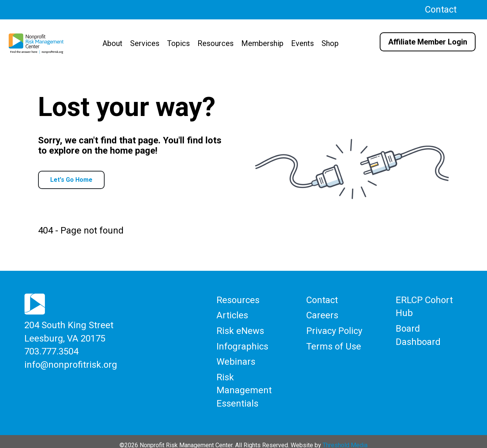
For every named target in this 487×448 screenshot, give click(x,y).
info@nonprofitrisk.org (71, 362)
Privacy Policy (334, 330)
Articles (232, 316)
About (112, 43)
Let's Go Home (71, 180)
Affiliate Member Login (428, 42)
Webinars (236, 358)
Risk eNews (240, 330)
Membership (262, 43)
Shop (330, 43)
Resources (216, 43)
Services (145, 43)
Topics (178, 43)
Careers (322, 316)
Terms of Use (334, 344)
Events (302, 43)
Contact (441, 10)
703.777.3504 (51, 351)
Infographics (242, 344)
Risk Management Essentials (244, 384)
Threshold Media (345, 438)
